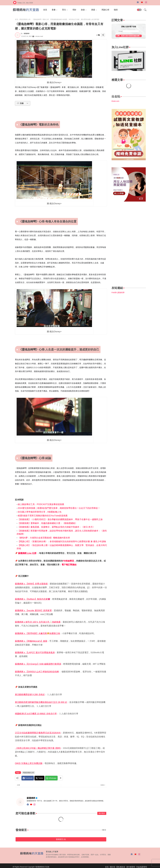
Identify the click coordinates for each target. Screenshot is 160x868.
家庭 (93, 10)
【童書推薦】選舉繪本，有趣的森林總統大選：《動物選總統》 (47, 523)
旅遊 (83, 10)
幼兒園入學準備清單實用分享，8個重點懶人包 (40, 512)
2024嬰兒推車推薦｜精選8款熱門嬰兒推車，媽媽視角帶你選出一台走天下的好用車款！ (59, 508)
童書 (54, 10)
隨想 (116, 10)
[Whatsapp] (51, 778)
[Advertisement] (129, 244)
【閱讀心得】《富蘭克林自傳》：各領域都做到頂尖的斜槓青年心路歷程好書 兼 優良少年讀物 (62, 541)
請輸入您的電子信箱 (129, 27)
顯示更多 (102, 813)
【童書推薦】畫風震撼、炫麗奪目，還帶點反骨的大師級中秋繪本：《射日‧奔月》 (56, 527)
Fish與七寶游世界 (118, 293)
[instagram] (146, 2)
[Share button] (61, 778)
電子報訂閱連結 (69, 565)
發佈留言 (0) (61, 839)
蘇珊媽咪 (31, 798)
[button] (139, 10)
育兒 (64, 10)
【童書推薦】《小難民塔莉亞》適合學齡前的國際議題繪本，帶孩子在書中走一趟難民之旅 (60, 519)
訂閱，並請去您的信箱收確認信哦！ (129, 36)
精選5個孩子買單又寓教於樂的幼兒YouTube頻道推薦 (43, 516)
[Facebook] (28, 778)
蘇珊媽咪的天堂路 (43, 867)
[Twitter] (39, 778)
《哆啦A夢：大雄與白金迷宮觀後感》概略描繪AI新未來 (44, 538)
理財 (74, 10)
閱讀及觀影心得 (25, 19)
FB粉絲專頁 (68, 561)
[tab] (45, 10)
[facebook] (138, 2)
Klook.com (115, 101)
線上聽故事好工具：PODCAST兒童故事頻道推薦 (41, 504)
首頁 (45, 10)
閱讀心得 (105, 10)
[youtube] (142, 2)
